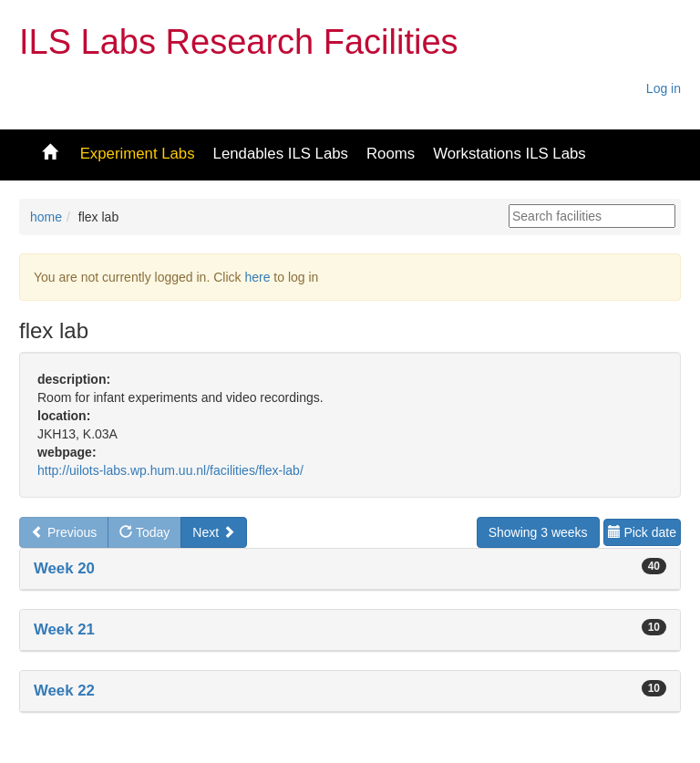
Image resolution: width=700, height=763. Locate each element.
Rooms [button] (391, 154)
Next (214, 532)
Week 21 (64, 629)
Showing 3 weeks (538, 532)
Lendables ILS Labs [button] (281, 154)
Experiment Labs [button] (138, 154)
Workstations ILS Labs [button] (510, 154)
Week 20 (64, 568)
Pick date (642, 532)
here (257, 277)
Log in (664, 88)
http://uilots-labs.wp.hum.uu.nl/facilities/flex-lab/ (170, 470)
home (46, 217)
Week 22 (64, 691)
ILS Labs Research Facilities (239, 42)
